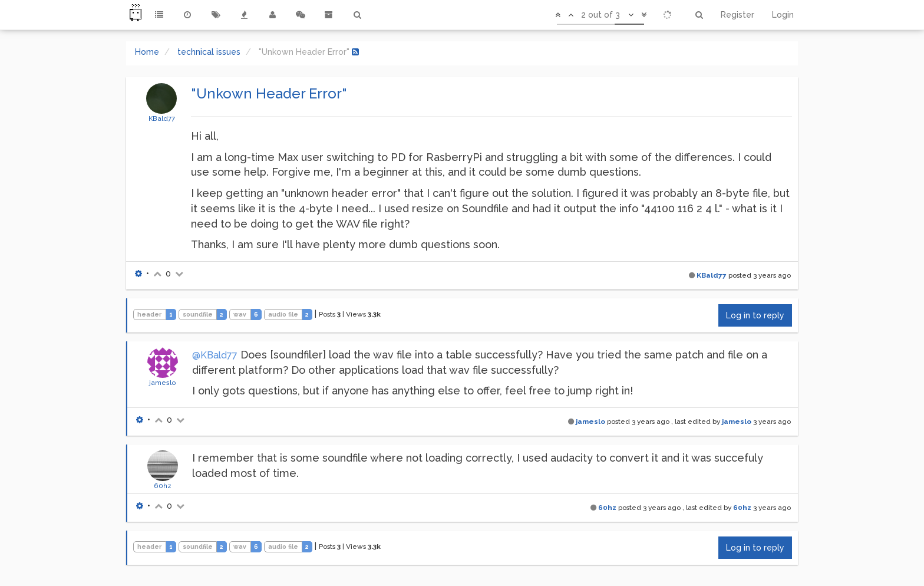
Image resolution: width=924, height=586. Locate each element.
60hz (163, 486)
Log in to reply (755, 315)
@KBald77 (215, 355)
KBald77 (162, 118)
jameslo (163, 383)
